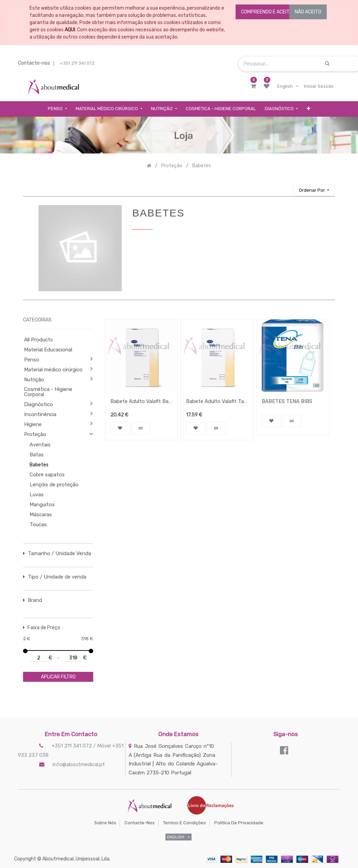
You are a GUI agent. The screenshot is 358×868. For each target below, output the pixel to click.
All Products (39, 340)
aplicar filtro (58, 677)
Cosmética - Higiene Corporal (48, 392)
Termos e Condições (185, 823)
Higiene (33, 424)
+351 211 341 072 (77, 63)
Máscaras (41, 515)
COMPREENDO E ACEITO (267, 12)
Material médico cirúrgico (53, 370)
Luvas (37, 495)
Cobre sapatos (47, 475)
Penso (32, 360)
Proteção (35, 434)
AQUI (70, 30)
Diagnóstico (39, 404)
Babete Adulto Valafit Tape (217, 401)
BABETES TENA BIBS (287, 401)
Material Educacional (48, 350)
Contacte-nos (140, 823)
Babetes (39, 465)
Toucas (38, 525)
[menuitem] (221, 109)
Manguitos (42, 505)
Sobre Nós (105, 823)
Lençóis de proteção (54, 485)
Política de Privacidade (239, 823)
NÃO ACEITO (308, 12)
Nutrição (34, 380)
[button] (308, 109)
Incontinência (40, 414)
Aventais (40, 445)
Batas (37, 455)
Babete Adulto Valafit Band (141, 401)
